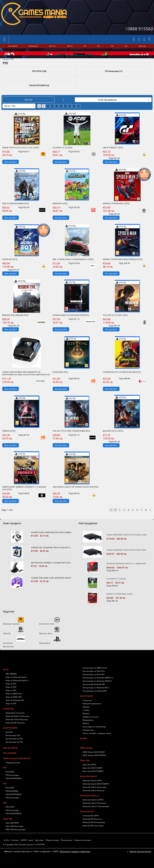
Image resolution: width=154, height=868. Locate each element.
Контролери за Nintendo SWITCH (97, 689)
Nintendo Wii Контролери (94, 830)
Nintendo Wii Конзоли (15, 731)
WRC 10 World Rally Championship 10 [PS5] (73, 267)
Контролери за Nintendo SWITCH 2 (98, 686)
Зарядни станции (91, 725)
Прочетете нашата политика (75, 859)
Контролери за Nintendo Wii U (96, 696)
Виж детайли (11, 170)
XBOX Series (86, 756)
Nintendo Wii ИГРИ (91, 824)
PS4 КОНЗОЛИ (12, 799)
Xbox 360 (8, 827)
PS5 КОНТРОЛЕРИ (14, 787)
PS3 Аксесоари (12, 818)
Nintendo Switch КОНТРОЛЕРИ (96, 792)
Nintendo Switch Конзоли (17, 728)
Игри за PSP (11, 712)
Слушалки (87, 708)
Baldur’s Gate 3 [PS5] (113, 439)
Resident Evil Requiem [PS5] (15, 323)
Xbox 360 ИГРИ (12, 831)
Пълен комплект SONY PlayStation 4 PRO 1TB (127, 558)
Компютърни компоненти (17, 766)
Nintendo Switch (89, 784)
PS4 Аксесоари (12, 806)
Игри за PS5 (11, 692)
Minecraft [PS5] (60, 212)
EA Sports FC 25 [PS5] (62, 156)
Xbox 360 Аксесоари (15, 834)
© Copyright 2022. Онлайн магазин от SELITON (24, 853)
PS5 (5, 776)
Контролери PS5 (13, 743)
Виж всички (8, 655)
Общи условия (52, 848)
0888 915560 (140, 29)
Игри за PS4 (11, 695)
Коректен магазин (83, 848)
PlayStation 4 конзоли (15, 721)
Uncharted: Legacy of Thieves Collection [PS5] (75, 495)
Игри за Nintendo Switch (16, 685)
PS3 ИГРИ (10, 815)
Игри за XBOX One (14, 702)
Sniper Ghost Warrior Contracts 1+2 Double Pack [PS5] (24, 496)
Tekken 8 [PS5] (9, 439)
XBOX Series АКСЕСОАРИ (94, 760)
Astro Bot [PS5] (10, 267)
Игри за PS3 (11, 698)
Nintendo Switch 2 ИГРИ (93, 808)
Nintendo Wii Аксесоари (93, 834)
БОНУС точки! (27, 848)
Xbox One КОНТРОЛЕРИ (93, 779)
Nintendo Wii (87, 820)
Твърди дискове (13, 771)
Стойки (86, 718)
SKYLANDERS (10, 761)
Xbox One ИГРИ (89, 773)
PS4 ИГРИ (10, 796)
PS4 (5, 792)
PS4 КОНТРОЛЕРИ (14, 802)
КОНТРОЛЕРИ (10, 736)
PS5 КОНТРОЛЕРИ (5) (39, 94)
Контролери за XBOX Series (95, 676)
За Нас (7, 848)
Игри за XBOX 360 (14, 705)
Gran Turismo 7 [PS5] (113, 156)
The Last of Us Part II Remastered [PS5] (71, 439)
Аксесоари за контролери (94, 735)
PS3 (5, 811)
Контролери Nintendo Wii (94, 692)
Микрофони (88, 728)
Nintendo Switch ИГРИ (92, 789)
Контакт (15, 848)
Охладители (88, 738)
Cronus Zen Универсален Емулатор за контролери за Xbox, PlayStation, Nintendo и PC (26, 381)
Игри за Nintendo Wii (15, 708)
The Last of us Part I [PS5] (115, 323)
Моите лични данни (140, 859)
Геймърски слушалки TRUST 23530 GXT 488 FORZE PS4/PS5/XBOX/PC (52, 556)
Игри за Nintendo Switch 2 (17, 689)
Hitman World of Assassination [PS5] (71, 323)
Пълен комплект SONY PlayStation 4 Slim (126, 543)
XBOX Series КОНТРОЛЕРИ (94, 763)
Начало (6, 67)
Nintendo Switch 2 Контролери (96, 814)
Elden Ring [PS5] (60, 380)
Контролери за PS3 (14, 750)
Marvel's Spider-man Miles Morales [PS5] (123, 267)
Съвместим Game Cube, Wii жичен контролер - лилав (52, 586)
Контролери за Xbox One (94, 679)
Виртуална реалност (92, 712)
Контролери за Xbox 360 (94, 683)
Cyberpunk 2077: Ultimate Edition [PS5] (122, 380)
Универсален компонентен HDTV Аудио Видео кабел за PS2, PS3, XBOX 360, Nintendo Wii (52, 541)
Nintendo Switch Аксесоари (95, 795)
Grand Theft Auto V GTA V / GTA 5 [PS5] (21, 156)
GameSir (9, 740)
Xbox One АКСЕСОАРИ (92, 776)
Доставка (39, 848)
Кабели (86, 731)
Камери (86, 715)
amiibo (84, 746)
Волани (86, 722)
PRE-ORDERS (11, 682)
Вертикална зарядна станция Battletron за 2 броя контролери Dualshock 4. (52, 571)
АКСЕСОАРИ (86, 704)
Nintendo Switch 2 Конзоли (17, 724)
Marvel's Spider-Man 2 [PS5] (116, 212)
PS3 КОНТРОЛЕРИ (14, 822)
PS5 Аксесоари (12, 783)
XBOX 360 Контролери (16, 838)
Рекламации (67, 848)
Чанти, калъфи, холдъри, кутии (97, 741)
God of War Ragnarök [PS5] (15, 212)
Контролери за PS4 (14, 747)
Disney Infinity (10, 756)
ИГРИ (6, 678)
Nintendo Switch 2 (89, 804)
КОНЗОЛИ (8, 717)
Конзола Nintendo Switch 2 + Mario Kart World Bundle (127, 572)
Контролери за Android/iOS (95, 699)
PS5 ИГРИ (10, 780)
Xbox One (85, 769)
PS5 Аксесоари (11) (114, 79)
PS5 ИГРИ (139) (39, 79)
